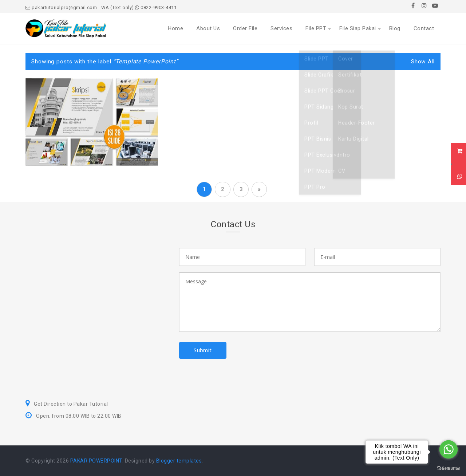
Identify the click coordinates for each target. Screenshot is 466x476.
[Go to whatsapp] (449, 449)
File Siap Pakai (358, 28)
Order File (245, 28)
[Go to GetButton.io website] (449, 469)
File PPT (316, 28)
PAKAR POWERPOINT (96, 461)
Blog (395, 28)
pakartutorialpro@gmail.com (61, 7)
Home (175, 28)
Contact (424, 28)
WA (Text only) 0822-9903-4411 (139, 7)
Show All (423, 62)
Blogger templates (179, 461)
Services (281, 28)
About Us (208, 28)
